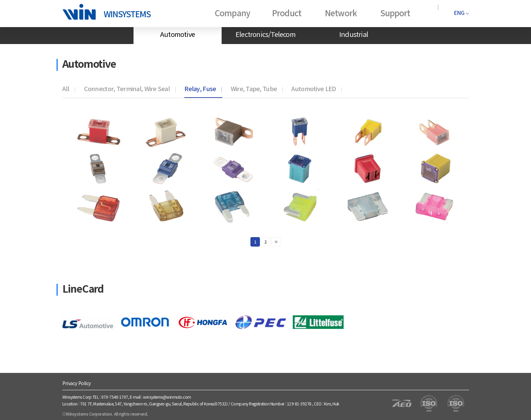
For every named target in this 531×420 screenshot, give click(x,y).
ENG (461, 13)
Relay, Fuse (200, 88)
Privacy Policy (77, 383)
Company (232, 13)
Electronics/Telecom (265, 34)
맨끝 (276, 242)
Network (341, 13)
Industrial (354, 34)
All (66, 88)
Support (395, 13)
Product (287, 13)
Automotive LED (314, 88)
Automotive (177, 34)
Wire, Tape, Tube (254, 88)
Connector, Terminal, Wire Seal (127, 88)
